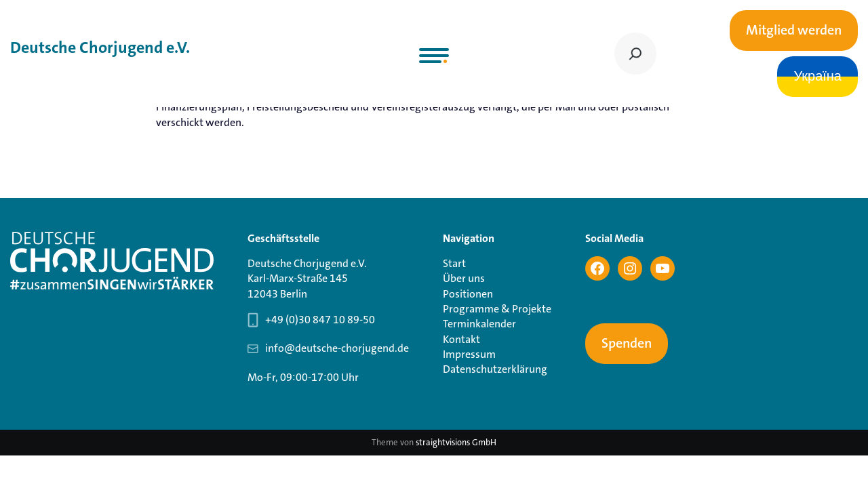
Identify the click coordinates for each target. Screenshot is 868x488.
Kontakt (461, 339)
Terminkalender (479, 324)
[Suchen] (635, 54)
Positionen (468, 294)
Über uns (464, 278)
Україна (817, 77)
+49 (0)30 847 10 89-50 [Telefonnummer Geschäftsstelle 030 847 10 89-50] (320, 320)
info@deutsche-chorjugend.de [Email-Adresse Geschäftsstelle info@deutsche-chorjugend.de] (337, 348)
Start (454, 263)
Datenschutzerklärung (495, 369)
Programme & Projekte (497, 309)
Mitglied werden (794, 30)
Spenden (627, 344)
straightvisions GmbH (456, 442)
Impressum (469, 354)
